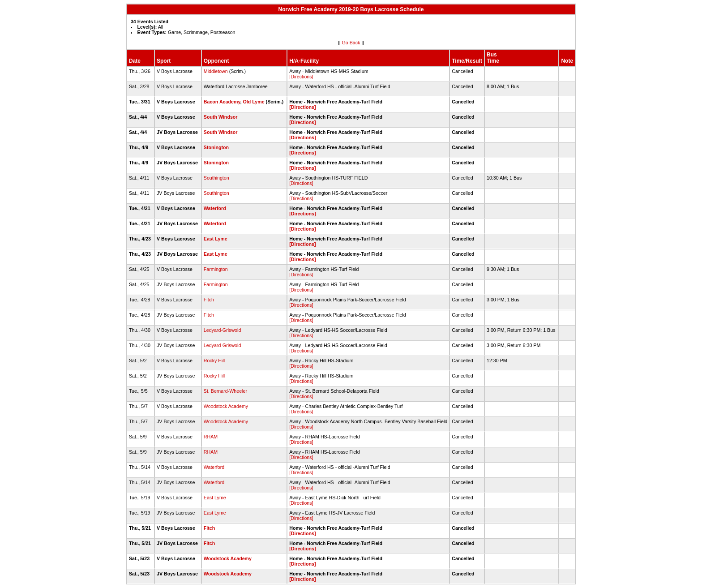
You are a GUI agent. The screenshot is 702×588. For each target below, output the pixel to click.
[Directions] (301, 77)
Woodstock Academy (226, 406)
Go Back (351, 43)
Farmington (216, 269)
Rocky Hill (214, 361)
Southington (216, 178)
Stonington (216, 147)
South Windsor (221, 117)
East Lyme (216, 239)
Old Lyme (253, 102)
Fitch (209, 300)
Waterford (215, 208)
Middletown (216, 71)
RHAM (211, 437)
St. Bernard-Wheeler (225, 391)
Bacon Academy (222, 102)
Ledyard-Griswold (223, 330)
